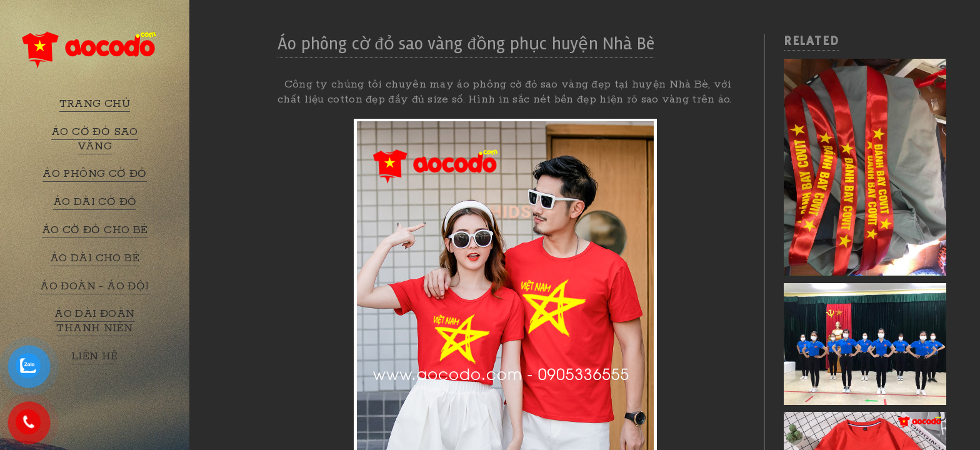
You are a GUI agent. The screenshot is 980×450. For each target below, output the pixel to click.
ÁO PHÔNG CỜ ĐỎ (95, 174)
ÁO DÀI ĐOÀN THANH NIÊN (94, 321)
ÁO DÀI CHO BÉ (95, 258)
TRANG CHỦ (95, 104)
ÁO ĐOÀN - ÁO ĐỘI (94, 286)
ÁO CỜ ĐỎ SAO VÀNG (95, 139)
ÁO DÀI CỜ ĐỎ (95, 202)
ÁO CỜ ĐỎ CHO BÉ (95, 230)
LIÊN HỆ (95, 356)
